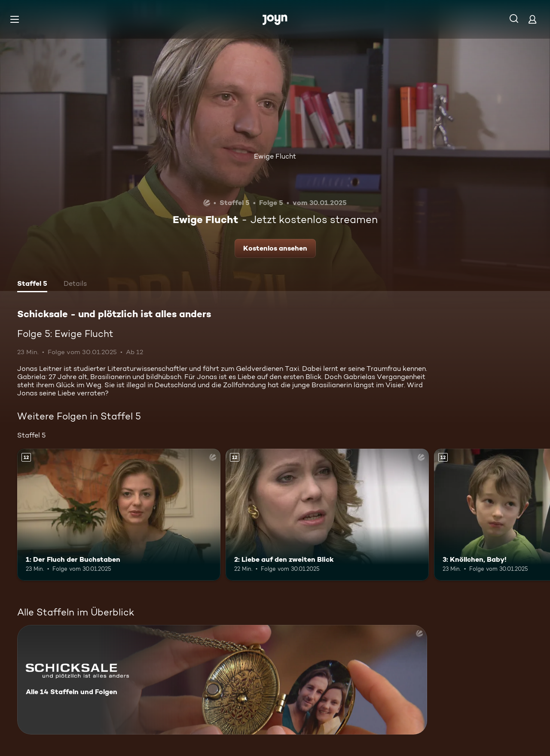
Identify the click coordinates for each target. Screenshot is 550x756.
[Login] (532, 19)
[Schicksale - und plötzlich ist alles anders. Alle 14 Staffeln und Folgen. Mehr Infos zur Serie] (222, 680)
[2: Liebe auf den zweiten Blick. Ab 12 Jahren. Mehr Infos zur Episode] (327, 515)
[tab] (32, 285)
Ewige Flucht (275, 156)
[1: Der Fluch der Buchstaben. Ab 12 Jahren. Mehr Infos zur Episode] (119, 515)
